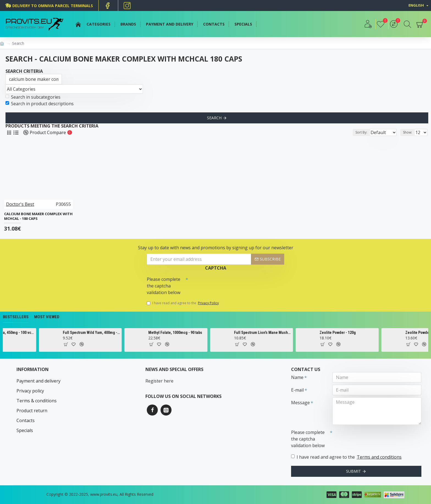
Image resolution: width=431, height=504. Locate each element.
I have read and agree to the (183, 303)
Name (297, 377)
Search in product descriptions (40, 104)
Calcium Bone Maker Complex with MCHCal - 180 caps (38, 216)
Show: (409, 132)
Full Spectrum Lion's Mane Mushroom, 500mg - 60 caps (289, 333)
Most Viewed (47, 317)
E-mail (297, 390)
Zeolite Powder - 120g (364, 333)
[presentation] (226, 284)
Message (300, 403)
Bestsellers (16, 317)
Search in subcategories (33, 97)
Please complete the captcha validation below (164, 286)
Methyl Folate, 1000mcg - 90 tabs (202, 333)
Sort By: (357, 132)
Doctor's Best (20, 204)
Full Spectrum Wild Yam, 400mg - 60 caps (118, 333)
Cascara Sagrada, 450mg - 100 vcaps (32, 333)
